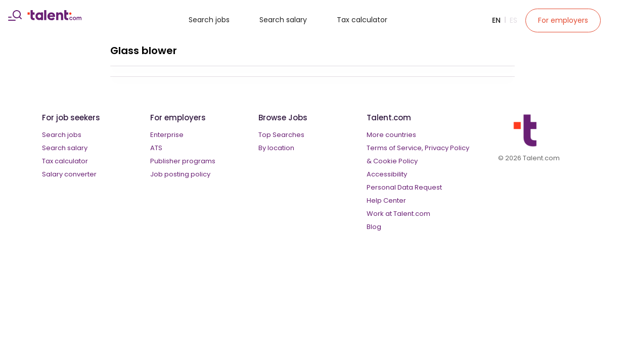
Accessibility (387, 174)
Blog (374, 227)
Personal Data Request (404, 187)
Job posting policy (180, 174)
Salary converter (69, 174)
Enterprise (167, 135)
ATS (156, 148)
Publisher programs (183, 161)
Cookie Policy (395, 161)
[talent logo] (54, 18)
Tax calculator (362, 20)
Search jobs (209, 20)
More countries (391, 135)
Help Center (386, 200)
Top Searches (281, 135)
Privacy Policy (447, 148)
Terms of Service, (395, 148)
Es (514, 20)
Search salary (283, 20)
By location (276, 148)
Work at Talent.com (398, 214)
